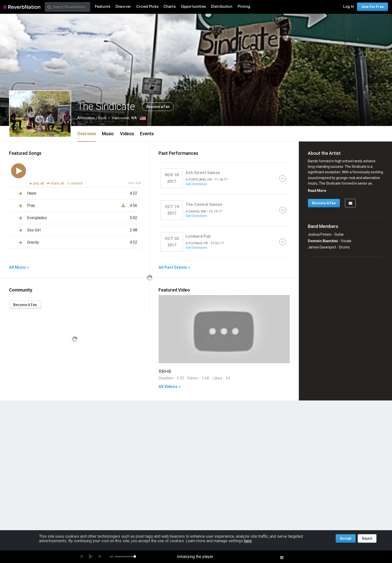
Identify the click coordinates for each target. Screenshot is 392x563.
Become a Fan (158, 107)
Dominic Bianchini (323, 241)
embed (75, 183)
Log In (349, 7)
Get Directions (196, 184)
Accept (346, 538)
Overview (87, 134)
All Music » (19, 267)
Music (108, 134)
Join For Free (372, 7)
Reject (367, 538)
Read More (317, 191)
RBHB (165, 371)
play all (39, 183)
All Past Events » (174, 267)
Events (147, 134)
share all (56, 183)
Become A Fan (25, 305)
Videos (127, 134)
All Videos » (169, 387)
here (248, 541)
